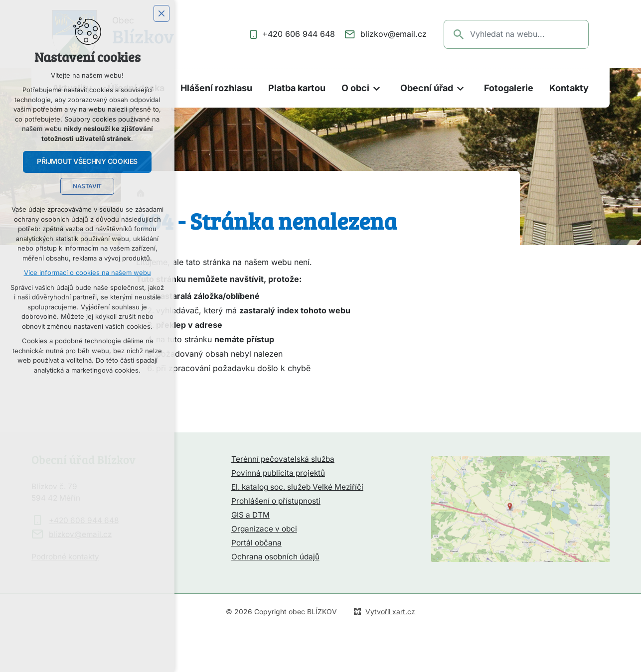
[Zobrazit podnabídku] (377, 88)
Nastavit (87, 186)
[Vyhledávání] (459, 34)
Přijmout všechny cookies (87, 161)
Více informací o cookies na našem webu (87, 273)
